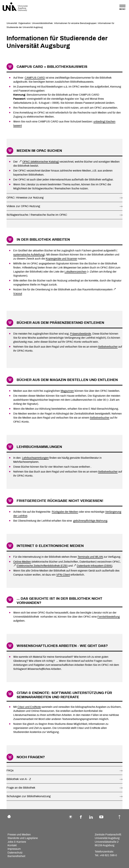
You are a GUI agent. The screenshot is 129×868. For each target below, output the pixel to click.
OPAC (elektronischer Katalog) (41, 162)
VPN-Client (63, 575)
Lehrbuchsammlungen (35, 458)
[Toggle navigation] (122, 7)
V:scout (18, 294)
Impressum (14, 849)
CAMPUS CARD (35, 78)
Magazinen (67, 391)
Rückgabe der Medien (65, 512)
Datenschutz (15, 853)
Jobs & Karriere (17, 842)
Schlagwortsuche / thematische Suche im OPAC (37, 215)
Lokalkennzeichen (75, 272)
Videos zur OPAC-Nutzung (23, 206)
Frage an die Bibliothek (21, 788)
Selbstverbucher (108, 347)
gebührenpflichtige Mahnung (90, 521)
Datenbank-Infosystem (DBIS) (94, 566)
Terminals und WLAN (90, 557)
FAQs (10, 770)
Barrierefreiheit (16, 856)
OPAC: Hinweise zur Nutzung (25, 198)
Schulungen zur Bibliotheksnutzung (29, 796)
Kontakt (12, 845)
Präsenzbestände (81, 334)
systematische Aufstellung (29, 255)
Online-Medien (22, 562)
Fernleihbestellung (109, 617)
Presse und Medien (19, 835)
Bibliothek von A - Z (19, 779)
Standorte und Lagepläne (23, 838)
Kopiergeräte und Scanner (61, 259)
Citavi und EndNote (29, 707)
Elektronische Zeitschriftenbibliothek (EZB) (42, 566)
